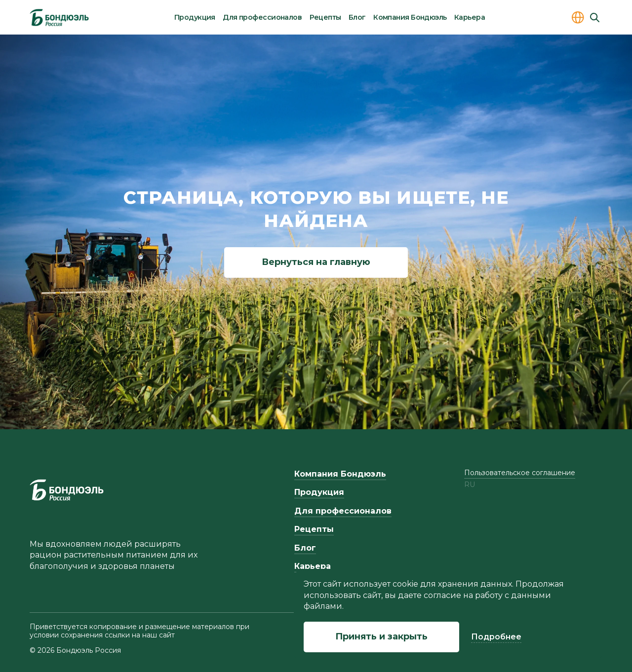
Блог (357, 17)
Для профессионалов (262, 17)
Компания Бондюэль (410, 17)
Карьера (470, 17)
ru (470, 485)
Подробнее (496, 637)
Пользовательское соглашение (520, 473)
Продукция (195, 17)
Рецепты (325, 17)
